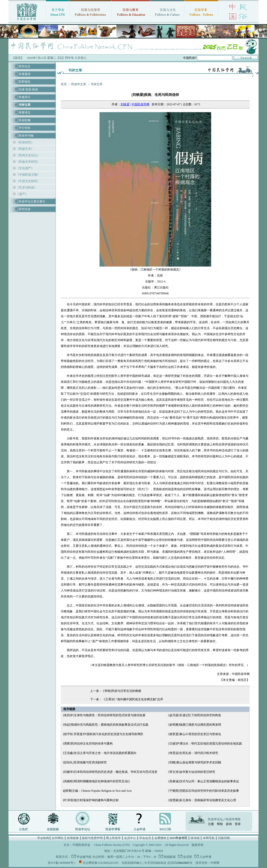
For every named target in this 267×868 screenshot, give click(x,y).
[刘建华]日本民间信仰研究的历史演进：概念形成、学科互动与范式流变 (110, 772)
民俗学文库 (79, 84)
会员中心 (130, 838)
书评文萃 (97, 84)
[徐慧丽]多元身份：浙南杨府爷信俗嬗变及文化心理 (202, 800)
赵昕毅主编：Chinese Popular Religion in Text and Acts (97, 791)
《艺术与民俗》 (26, 188)
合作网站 (58, 838)
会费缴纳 (160, 838)
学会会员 (145, 838)
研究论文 (25, 66)
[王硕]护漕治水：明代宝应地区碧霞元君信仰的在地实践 (205, 744)
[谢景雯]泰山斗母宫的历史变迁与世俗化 (195, 734)
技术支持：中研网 (207, 863)
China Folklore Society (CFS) (112, 845)
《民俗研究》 (25, 142)
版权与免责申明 (92, 838)
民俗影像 (25, 120)
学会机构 (43, 838)
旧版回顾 (224, 838)
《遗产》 (22, 194)
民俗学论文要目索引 (32, 201)
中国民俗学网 (140, 104)
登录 (238, 824)
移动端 (195, 838)
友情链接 (73, 838)
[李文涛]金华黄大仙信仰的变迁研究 (192, 772)
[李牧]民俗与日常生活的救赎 (122, 691)
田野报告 (25, 82)
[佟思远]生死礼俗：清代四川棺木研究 (193, 753)
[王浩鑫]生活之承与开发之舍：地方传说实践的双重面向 (100, 753)
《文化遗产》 (25, 168)
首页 (64, 84)
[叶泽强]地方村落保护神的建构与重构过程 (91, 800)
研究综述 (25, 209)
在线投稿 (53, 829)
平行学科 (25, 128)
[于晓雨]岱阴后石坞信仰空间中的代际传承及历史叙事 (204, 791)
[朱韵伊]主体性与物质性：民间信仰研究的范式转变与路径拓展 (104, 715)
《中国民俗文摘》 (28, 175)
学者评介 (25, 97)
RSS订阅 (165, 829)
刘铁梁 (125, 104)
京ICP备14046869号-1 (62, 863)
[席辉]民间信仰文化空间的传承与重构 (88, 744)
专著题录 (25, 74)
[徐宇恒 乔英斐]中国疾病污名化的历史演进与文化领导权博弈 (103, 734)
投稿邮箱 (169, 857)
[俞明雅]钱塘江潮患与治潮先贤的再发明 (195, 725)
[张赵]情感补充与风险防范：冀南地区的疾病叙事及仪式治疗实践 (106, 725)
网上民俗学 (113, 838)
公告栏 (24, 829)
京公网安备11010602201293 (100, 863)
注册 (211, 824)
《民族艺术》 (25, 149)
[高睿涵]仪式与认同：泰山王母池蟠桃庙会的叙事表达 (204, 781)
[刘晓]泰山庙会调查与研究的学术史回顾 (195, 762)
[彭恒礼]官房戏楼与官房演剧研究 (85, 762)
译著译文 (25, 113)
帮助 (220, 824)
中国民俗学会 (81, 845)
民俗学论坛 (83, 829)
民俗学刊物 (26, 136)
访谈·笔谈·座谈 (28, 89)
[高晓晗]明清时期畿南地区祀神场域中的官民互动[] (96, 781)
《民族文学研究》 (28, 162)
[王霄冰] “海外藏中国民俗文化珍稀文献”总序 (133, 699)
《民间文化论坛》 (28, 155)
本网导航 (209, 838)
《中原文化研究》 (28, 181)
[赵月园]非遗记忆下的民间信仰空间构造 (195, 715)
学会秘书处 (84, 857)
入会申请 (139, 829)
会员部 (187, 857)
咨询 (229, 824)
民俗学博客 (113, 829)
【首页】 (18, 58)
